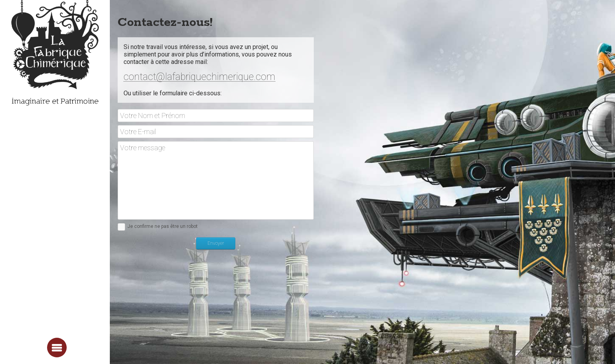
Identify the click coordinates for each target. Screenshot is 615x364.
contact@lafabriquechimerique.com (199, 77)
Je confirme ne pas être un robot (163, 226)
